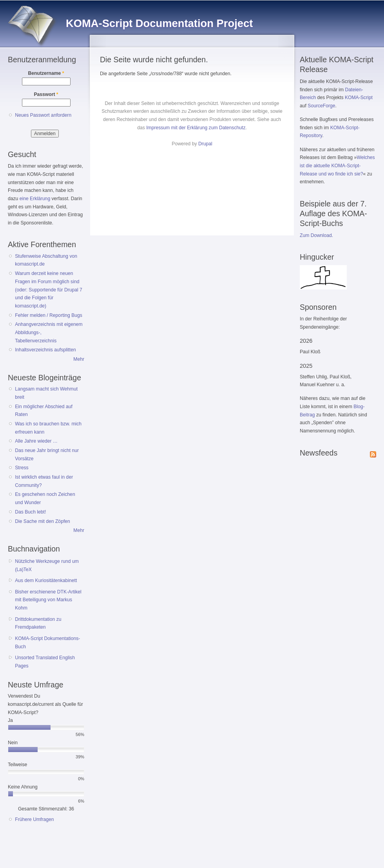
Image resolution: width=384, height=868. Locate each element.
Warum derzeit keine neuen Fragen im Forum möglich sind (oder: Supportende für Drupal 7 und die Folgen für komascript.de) (49, 290)
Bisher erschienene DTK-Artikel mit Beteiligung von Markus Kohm (48, 600)
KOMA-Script (359, 98)
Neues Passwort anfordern (43, 115)
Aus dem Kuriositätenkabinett (46, 580)
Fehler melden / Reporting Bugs (49, 315)
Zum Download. (316, 235)
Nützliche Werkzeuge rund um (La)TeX (47, 565)
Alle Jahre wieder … (36, 441)
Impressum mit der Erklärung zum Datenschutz (196, 128)
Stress (22, 468)
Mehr (79, 359)
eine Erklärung (35, 199)
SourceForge (321, 106)
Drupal (205, 144)
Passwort (46, 94)
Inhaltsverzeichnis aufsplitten (45, 350)
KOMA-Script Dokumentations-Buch (47, 643)
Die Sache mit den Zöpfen (43, 521)
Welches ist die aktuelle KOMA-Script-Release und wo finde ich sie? (337, 165)
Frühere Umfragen (34, 819)
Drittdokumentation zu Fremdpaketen (38, 623)
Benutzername (46, 73)
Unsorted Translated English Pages (45, 662)
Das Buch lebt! (30, 512)
